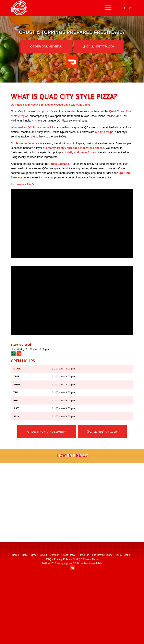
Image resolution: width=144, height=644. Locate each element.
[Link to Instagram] (130, 8)
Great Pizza (68, 555)
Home (15, 555)
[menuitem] (106, 8)
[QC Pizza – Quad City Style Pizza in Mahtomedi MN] (60, 8)
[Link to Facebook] (124, 8)
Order (34, 555)
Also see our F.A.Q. (23, 184)
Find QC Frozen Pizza (85, 559)
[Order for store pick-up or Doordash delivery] (46, 46)
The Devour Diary (102, 555)
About (43, 555)
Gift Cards (83, 555)
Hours (118, 555)
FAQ (49, 559)
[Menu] (106, 8)
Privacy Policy (62, 559)
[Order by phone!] (99, 46)
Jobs (127, 555)
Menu (25, 555)
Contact (54, 555)
